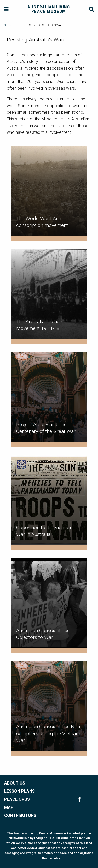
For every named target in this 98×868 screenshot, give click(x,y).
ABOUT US (15, 783)
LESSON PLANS (19, 791)
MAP (9, 807)
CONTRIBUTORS (20, 815)
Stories (10, 25)
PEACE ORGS (17, 799)
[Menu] (6, 10)
